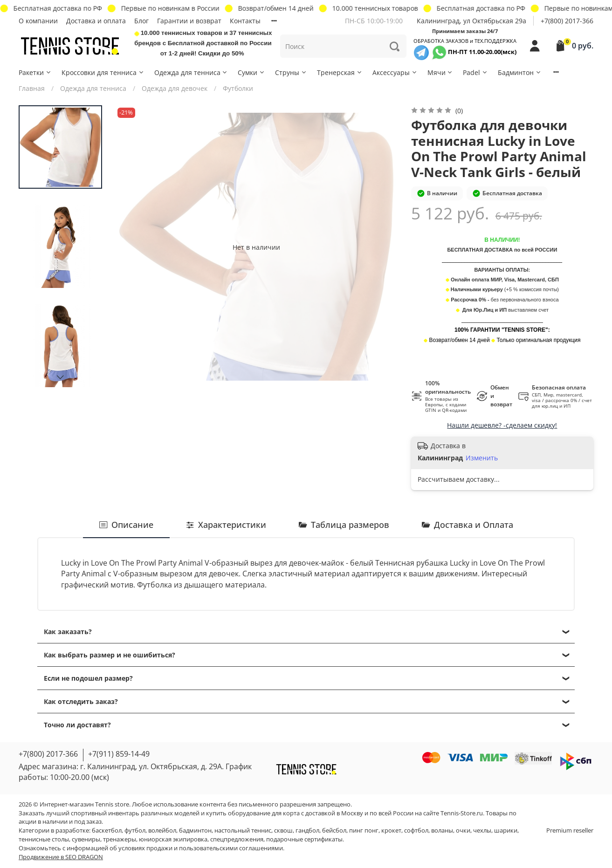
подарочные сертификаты (304, 839)
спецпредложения (237, 839)
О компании (38, 21)
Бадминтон (520, 72)
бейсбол (334, 830)
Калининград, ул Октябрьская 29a (471, 21)
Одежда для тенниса (191, 72)
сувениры (86, 839)
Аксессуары (395, 72)
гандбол (307, 830)
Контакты (245, 21)
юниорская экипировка (173, 839)
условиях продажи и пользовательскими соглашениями (201, 848)
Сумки (251, 72)
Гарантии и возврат (189, 21)
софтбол (416, 830)
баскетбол (107, 830)
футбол (135, 830)
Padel (475, 72)
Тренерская (340, 72)
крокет (391, 830)
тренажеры (120, 839)
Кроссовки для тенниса (103, 72)
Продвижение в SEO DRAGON (61, 857)
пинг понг (364, 830)
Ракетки (35, 72)
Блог (141, 21)
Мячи (440, 72)
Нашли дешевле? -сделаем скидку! (502, 425)
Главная (32, 88)
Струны (291, 72)
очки (463, 830)
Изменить (482, 458)
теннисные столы (44, 839)
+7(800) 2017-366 (567, 21)
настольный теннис (243, 830)
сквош (283, 830)
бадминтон (195, 830)
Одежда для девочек (175, 88)
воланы (442, 830)
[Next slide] (61, 377)
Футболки (238, 88)
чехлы (482, 830)
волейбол (162, 830)
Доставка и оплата (96, 21)
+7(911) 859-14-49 (119, 754)
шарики (506, 830)
